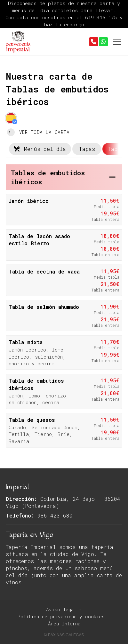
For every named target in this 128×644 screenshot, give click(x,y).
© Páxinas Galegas (64, 635)
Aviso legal (61, 609)
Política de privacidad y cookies (61, 617)
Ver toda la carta (38, 132)
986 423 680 (55, 515)
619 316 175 (102, 17)
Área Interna (64, 624)
